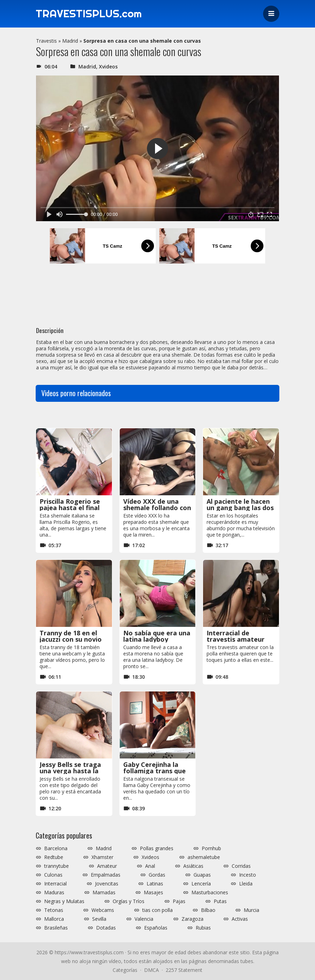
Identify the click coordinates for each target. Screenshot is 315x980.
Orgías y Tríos (129, 901)
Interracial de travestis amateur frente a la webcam (237, 639)
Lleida (246, 884)
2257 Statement (184, 970)
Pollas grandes (157, 848)
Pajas (179, 901)
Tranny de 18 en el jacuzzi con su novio (71, 636)
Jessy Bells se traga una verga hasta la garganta (70, 771)
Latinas (155, 884)
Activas (240, 919)
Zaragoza (192, 919)
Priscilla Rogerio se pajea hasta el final (70, 504)
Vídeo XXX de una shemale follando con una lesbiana (157, 508)
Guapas (202, 875)
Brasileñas (56, 928)
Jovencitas (107, 884)
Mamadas (104, 893)
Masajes (153, 893)
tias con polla (157, 910)
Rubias (203, 928)
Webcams (103, 910)
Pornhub (211, 848)
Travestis (46, 41)
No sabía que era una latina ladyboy (157, 636)
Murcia (251, 910)
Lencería (201, 884)
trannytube (57, 866)
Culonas (53, 875)
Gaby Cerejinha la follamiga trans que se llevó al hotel (154, 771)
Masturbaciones (210, 893)
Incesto (248, 875)
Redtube (54, 857)
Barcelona (56, 848)
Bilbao (208, 910)
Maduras (54, 893)
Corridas (241, 866)
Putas (220, 901)
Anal (150, 866)
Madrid (70, 41)
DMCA (151, 970)
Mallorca (54, 919)
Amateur (107, 866)
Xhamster (102, 857)
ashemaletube (204, 857)
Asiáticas (193, 866)
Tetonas (54, 910)
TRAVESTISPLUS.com (89, 14)
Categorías (125, 970)
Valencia (144, 919)
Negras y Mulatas (64, 901)
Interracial (55, 884)
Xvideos (108, 66)
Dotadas (106, 928)
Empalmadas (106, 875)
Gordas (157, 875)
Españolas (156, 928)
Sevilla (99, 919)
